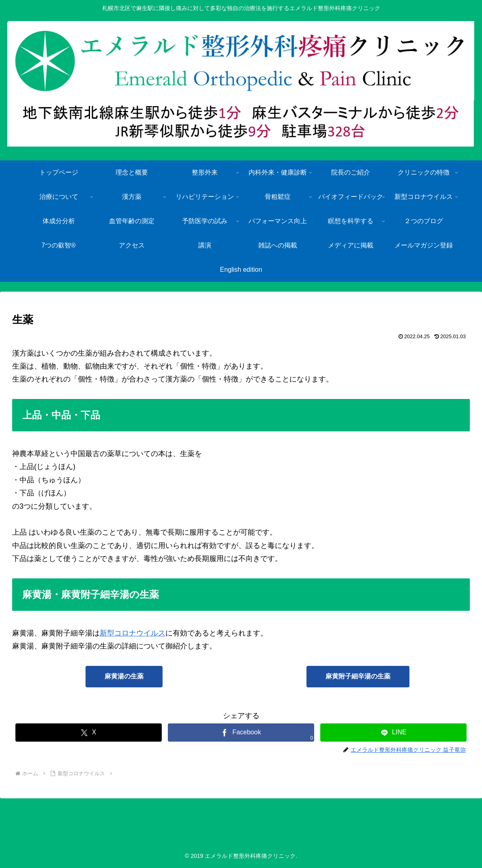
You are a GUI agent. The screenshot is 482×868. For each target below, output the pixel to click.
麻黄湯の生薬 (124, 676)
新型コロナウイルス (133, 633)
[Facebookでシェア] (241, 733)
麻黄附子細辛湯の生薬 (358, 676)
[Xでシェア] (89, 733)
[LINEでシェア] (393, 733)
